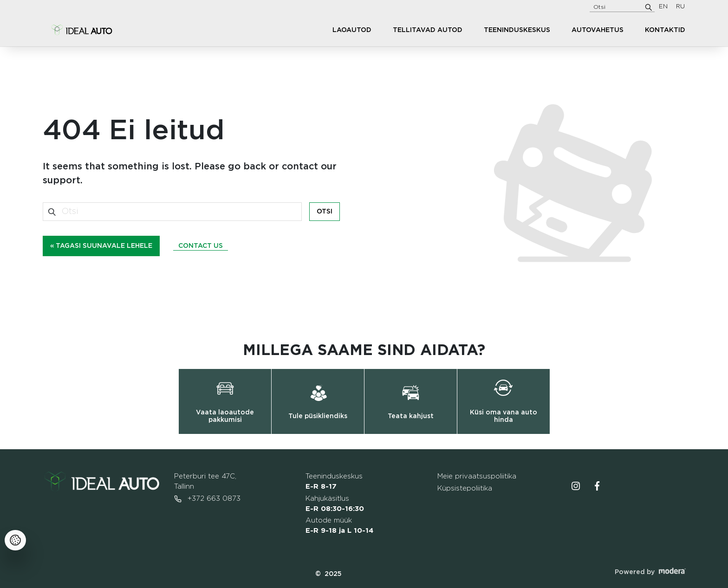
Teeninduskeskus (517, 30)
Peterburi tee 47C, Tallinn (205, 481)
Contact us (201, 246)
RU (680, 7)
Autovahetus (598, 30)
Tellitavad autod (428, 30)
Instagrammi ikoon (576, 486)
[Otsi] (649, 7)
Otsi (325, 212)
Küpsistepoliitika (465, 488)
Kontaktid (665, 30)
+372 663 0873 (207, 499)
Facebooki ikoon (597, 486)
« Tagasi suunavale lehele (101, 246)
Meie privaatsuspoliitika (477, 476)
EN (663, 7)
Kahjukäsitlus (335, 504)
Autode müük (339, 526)
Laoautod (352, 30)
